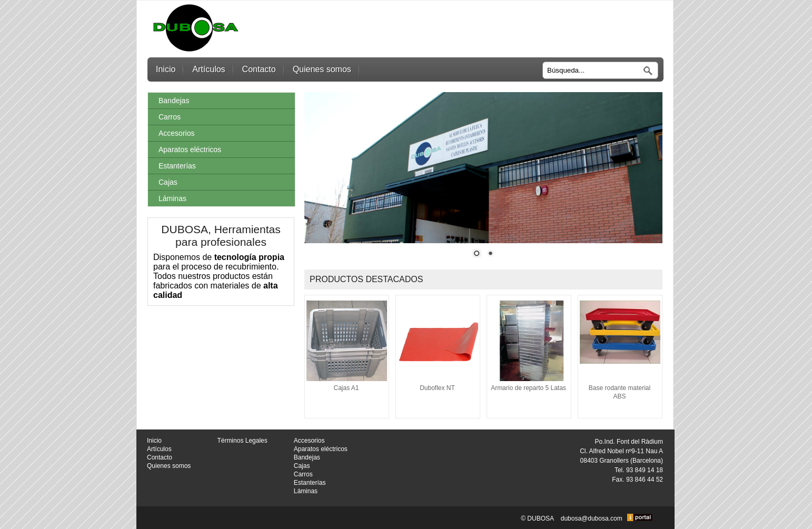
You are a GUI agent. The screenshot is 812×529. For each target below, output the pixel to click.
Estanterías (177, 166)
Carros (170, 117)
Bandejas (174, 101)
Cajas (168, 182)
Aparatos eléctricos (190, 149)
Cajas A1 (346, 388)
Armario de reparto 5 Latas (528, 388)
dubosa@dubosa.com (592, 519)
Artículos (209, 69)
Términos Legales (242, 441)
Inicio (166, 69)
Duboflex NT (437, 388)
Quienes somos (322, 69)
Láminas (172, 198)
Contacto (259, 69)
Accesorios (176, 133)
